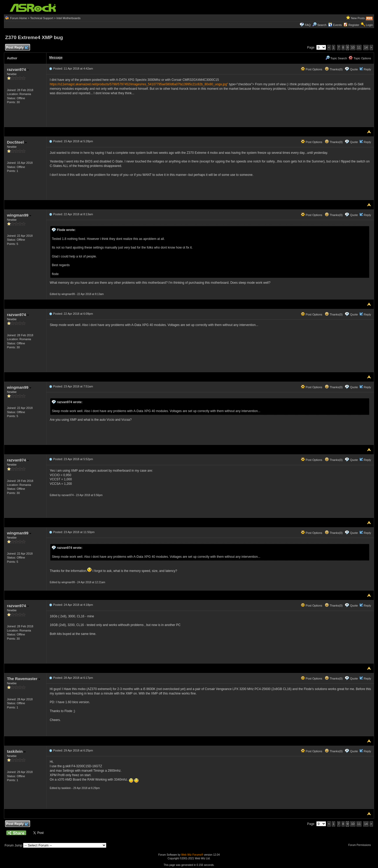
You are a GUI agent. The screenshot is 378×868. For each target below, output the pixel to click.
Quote (354, 69)
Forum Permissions (361, 845)
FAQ (308, 25)
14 (366, 48)
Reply (367, 69)
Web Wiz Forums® (192, 855)
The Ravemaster (23, 679)
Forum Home (18, 18)
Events (335, 25)
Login (369, 25)
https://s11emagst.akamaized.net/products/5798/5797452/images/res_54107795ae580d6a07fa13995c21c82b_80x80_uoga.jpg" (139, 84)
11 (359, 48)
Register (354, 25)
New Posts (358, 18)
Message (56, 57)
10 (353, 48)
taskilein (16, 751)
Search (322, 25)
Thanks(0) (334, 69)
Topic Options (360, 58)
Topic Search (336, 58)
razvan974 (18, 69)
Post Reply (17, 48)
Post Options (312, 69)
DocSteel (17, 142)
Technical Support (42, 18)
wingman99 (19, 215)
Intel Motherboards (69, 18)
